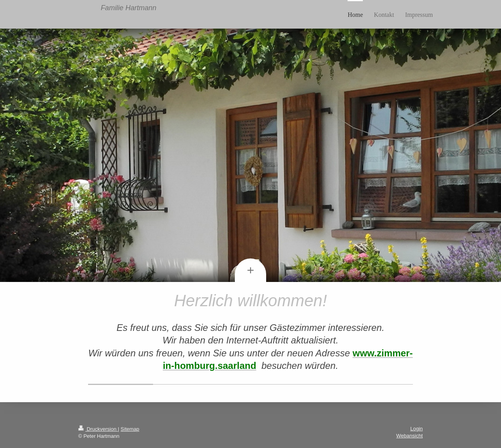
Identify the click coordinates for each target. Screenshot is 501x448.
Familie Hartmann (128, 8)
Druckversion (98, 429)
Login (416, 429)
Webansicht (409, 436)
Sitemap (130, 429)
